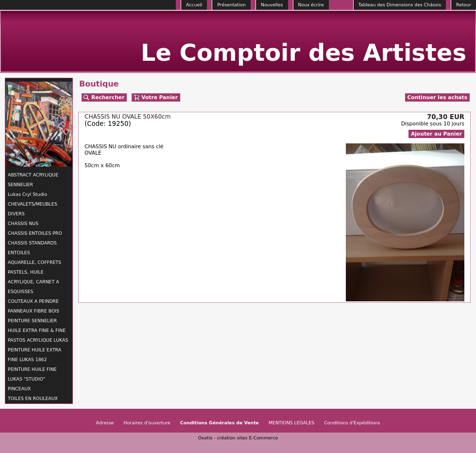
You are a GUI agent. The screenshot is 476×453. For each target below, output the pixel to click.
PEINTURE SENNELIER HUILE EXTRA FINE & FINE (37, 325)
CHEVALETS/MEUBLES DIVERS (33, 209)
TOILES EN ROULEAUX (33, 398)
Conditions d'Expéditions (352, 423)
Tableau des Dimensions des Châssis (400, 5)
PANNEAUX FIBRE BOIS (34, 311)
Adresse (105, 423)
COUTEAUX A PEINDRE (33, 301)
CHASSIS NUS (23, 223)
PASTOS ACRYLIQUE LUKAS (38, 340)
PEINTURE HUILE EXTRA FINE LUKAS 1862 (34, 355)
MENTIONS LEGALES (291, 423)
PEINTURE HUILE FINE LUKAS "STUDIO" (32, 374)
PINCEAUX (19, 389)
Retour (464, 5)
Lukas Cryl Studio (27, 194)
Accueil (194, 5)
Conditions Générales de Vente (220, 423)
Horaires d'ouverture (147, 423)
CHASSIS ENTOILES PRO (35, 233)
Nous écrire (311, 5)
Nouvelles (272, 5)
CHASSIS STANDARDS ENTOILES (32, 248)
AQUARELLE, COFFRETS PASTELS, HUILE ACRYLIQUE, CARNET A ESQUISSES (34, 277)
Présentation (231, 5)
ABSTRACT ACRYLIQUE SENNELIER (33, 180)
